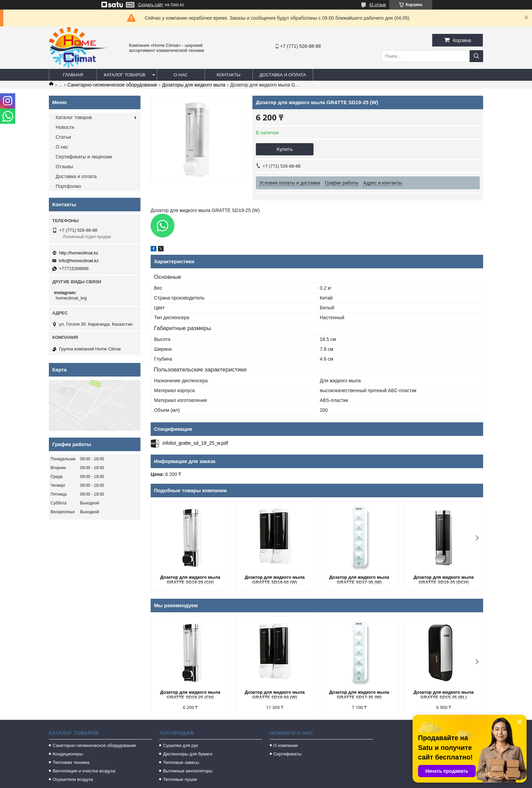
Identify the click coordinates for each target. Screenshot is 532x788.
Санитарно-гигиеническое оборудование (112, 85)
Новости (65, 127)
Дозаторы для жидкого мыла (194, 85)
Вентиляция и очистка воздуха (84, 771)
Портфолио (68, 186)
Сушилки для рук (180, 745)
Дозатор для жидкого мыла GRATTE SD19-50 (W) (275, 580)
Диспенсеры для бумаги (187, 754)
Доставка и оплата (283, 75)
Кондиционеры (68, 754)
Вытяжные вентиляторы (188, 771)
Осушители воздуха (73, 779)
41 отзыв (377, 5)
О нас (181, 75)
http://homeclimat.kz (79, 253)
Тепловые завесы (181, 762)
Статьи (63, 137)
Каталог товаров (125, 75)
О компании (286, 745)
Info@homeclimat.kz (79, 261)
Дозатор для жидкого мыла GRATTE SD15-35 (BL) (444, 695)
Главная (73, 75)
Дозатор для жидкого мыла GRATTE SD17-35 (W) (359, 580)
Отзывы (64, 167)
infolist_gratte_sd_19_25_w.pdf (195, 443)
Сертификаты (288, 754)
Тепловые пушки (180, 779)
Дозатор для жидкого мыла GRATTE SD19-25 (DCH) (444, 580)
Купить (284, 149)
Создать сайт (151, 5)
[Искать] (476, 56)
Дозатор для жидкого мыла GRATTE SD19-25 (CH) (190, 580)
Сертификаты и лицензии (84, 157)
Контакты (228, 75)
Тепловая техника (71, 762)
